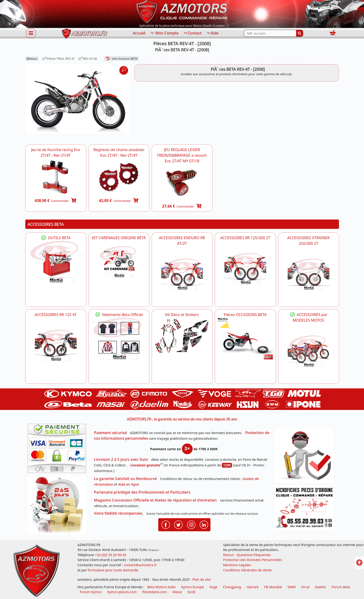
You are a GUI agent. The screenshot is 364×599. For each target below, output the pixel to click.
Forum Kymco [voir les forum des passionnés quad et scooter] (91, 592)
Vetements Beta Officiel (119, 315)
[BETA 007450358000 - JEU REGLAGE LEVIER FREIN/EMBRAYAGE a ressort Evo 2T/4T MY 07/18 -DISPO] (182, 182)
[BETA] (309, 351)
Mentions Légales (237, 565)
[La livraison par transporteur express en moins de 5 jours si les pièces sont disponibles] (59, 507)
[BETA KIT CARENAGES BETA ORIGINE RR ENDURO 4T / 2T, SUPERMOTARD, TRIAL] (119, 262)
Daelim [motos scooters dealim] (320, 587)
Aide (212, 33)
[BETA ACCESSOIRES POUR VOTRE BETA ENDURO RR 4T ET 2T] (182, 274)
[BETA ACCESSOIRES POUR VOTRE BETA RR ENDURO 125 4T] (56, 345)
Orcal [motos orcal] (305, 587)
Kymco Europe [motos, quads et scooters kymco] (193, 587)
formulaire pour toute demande (113, 570)
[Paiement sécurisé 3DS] (59, 450)
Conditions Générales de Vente (247, 570)
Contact (192, 33)
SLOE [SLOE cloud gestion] (191, 592)
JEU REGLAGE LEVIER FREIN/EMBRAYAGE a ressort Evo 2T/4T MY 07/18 (182, 155)
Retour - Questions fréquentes (247, 555)
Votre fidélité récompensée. (119, 513)
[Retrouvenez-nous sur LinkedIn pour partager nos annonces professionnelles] (204, 525)
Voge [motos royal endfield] (213, 587)
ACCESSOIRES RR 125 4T (56, 315)
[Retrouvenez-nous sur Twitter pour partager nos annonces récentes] (178, 525)
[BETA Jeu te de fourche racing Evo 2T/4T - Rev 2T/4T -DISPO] (56, 177)
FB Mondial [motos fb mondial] (273, 587)
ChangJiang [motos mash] (232, 587)
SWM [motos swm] (291, 587)
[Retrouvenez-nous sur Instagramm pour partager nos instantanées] (191, 525)
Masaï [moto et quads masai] (177, 592)
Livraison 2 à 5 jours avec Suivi (121, 459)
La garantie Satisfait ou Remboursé (125, 479)
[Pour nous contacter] (306, 509)
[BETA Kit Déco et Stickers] (182, 336)
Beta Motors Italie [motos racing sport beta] (161, 587)
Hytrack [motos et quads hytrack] (253, 587)
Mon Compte (164, 33)
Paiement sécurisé (110, 433)
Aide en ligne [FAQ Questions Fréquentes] (129, 484)
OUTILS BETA (55, 238)
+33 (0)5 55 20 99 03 (110, 555)
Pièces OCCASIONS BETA (245, 315)
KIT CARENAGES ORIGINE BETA (119, 238)
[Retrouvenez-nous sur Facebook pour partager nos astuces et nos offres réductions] (166, 525)
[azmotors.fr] (85, 33)
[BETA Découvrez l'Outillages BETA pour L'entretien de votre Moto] (56, 262)
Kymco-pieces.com (122, 592)
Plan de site (202, 579)
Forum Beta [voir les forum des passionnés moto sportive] (341, 587)
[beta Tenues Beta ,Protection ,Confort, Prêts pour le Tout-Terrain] (119, 338)
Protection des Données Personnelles (253, 560)
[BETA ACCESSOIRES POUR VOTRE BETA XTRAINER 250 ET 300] (309, 274)
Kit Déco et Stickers (182, 315)
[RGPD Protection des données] (306, 457)
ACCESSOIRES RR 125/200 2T (245, 238)
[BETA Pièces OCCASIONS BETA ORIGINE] (245, 338)
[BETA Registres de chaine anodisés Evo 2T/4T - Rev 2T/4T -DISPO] (119, 177)
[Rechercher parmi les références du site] (270, 33)
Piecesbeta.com (155, 592)
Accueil (139, 33)
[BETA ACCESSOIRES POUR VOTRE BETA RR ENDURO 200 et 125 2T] (245, 268)
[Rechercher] (300, 33)
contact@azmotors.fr (140, 565)
